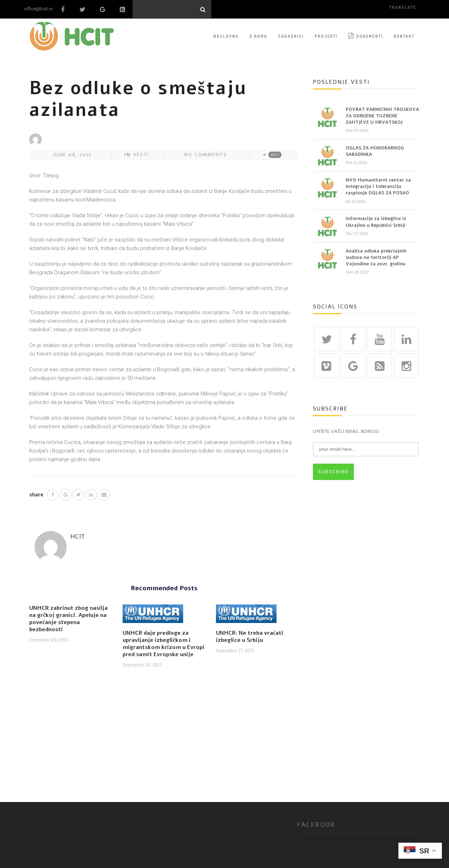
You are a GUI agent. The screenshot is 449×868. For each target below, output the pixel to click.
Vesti (141, 154)
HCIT (78, 536)
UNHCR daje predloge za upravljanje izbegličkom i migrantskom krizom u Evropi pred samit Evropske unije (164, 644)
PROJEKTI (326, 36)
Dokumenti (366, 35)
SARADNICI (291, 36)
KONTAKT (404, 36)
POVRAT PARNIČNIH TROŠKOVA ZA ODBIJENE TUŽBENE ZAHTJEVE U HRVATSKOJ (382, 116)
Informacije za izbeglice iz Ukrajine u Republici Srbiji (376, 222)
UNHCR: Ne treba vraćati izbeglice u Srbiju (250, 637)
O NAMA (258, 36)
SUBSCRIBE (333, 471)
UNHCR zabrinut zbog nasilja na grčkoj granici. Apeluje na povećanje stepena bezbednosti (68, 619)
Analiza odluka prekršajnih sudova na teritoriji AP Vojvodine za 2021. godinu (376, 257)
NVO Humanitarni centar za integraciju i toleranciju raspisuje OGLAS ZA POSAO (378, 187)
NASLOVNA (226, 36)
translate (403, 7)
